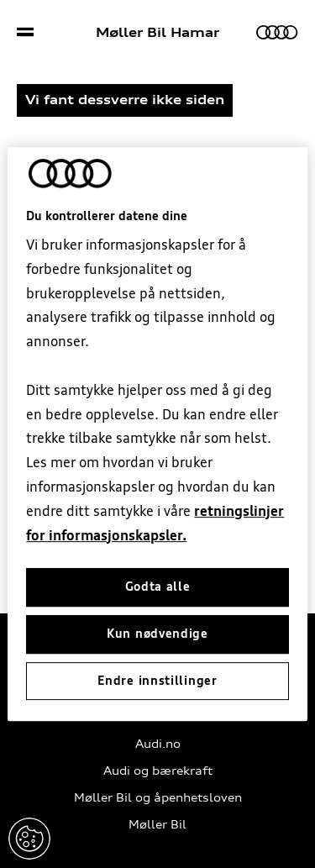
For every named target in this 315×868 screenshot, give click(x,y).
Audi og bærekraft (158, 771)
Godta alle (158, 587)
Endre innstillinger (29, 839)
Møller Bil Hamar (157, 33)
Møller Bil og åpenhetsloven (158, 798)
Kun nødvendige (157, 634)
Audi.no (158, 744)
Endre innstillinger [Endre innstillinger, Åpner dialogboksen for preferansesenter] (157, 681)
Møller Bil (157, 825)
